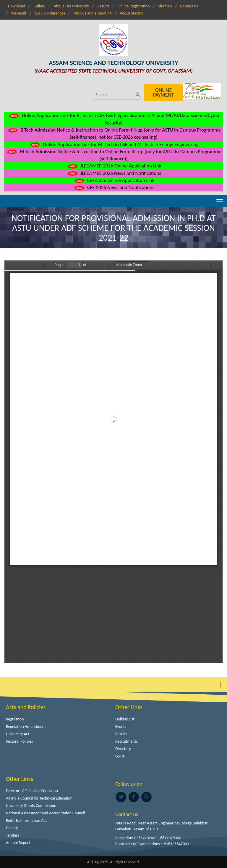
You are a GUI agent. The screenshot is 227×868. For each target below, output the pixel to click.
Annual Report (18, 843)
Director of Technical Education (32, 791)
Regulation (15, 719)
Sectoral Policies (19, 741)
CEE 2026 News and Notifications (113, 187)
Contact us (189, 6)
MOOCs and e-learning (92, 13)
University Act (18, 734)
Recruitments (127, 741)
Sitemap (165, 6)
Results (103, 6)
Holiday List (125, 719)
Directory (123, 749)
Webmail (18, 13)
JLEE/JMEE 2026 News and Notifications (113, 173)
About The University (71, 6)
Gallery (39, 6)
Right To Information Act (26, 820)
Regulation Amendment (26, 726)
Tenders (12, 835)
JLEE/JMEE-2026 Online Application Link (114, 166)
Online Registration (134, 6)
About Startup (132, 13)
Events (121, 726)
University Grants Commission (31, 806)
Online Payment (163, 92)
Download (17, 6)
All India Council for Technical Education (39, 798)
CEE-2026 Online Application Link (113, 180)
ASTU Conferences (50, 13)
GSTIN (120, 756)
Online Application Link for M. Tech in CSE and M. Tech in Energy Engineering (113, 144)
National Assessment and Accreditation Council (45, 813)
